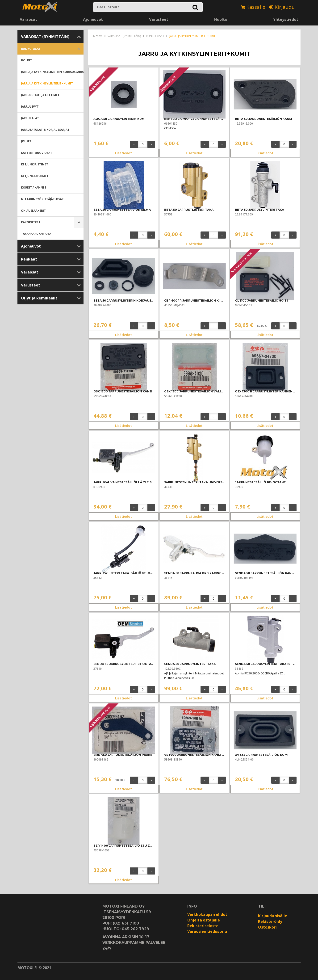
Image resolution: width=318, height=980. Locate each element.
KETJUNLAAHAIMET (35, 176)
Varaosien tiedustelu (207, 931)
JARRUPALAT (30, 118)
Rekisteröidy (270, 921)
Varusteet (159, 19)
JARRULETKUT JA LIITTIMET (40, 95)
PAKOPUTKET (31, 222)
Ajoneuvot (93, 19)
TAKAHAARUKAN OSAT (37, 234)
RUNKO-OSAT (31, 49)
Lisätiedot (123, 153)
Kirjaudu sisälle (273, 916)
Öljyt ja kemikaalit (39, 298)
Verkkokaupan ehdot (207, 914)
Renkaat (29, 259)
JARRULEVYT (30, 107)
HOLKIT (26, 60)
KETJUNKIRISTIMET (35, 164)
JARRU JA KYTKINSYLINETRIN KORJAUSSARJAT (52, 72)
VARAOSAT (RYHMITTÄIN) (45, 37)
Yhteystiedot (286, 19)
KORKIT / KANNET (34, 187)
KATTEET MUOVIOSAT (37, 153)
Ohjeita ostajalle (204, 920)
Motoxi (98, 36)
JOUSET (26, 141)
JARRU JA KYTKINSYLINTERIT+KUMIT (47, 83)
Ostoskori (267, 927)
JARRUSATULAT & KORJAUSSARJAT (45, 130)
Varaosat (28, 19)
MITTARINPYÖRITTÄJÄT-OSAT (42, 199)
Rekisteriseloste (203, 926)
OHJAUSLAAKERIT (33, 211)
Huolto (221, 19)
